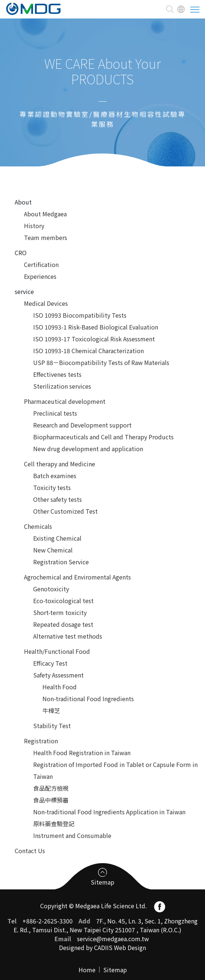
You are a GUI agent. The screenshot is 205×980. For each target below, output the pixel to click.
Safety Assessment (58, 675)
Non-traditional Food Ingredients (88, 699)
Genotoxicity (51, 589)
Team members (46, 237)
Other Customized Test (65, 511)
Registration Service (61, 562)
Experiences (40, 276)
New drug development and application (88, 449)
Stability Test (52, 726)
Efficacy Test (50, 663)
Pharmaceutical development (65, 401)
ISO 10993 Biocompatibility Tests (80, 315)
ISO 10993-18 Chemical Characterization (88, 351)
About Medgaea (45, 214)
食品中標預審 (51, 800)
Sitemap (115, 970)
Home (87, 970)
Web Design (130, 947)
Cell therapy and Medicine (60, 464)
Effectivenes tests (57, 374)
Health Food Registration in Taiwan (82, 753)
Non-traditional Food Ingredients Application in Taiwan (109, 812)
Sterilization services (62, 386)
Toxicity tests (52, 487)
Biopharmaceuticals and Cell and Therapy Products (103, 437)
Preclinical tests (55, 413)
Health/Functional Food (57, 651)
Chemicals (38, 526)
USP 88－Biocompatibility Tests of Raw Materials (101, 362)
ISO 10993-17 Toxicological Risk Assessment (94, 339)
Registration (41, 741)
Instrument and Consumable (72, 835)
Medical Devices (46, 303)
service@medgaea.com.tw (113, 939)
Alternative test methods (68, 636)
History (34, 226)
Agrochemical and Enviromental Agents (77, 577)
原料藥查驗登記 (54, 824)
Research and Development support (82, 425)
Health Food (60, 687)
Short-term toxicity (60, 612)
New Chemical (53, 550)
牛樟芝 (51, 710)
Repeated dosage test (63, 624)
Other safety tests (58, 499)
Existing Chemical (57, 538)
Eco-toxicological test (63, 601)
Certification (41, 264)
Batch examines (55, 476)
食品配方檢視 (51, 788)
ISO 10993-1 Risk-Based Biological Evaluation (96, 327)
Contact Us (30, 851)
